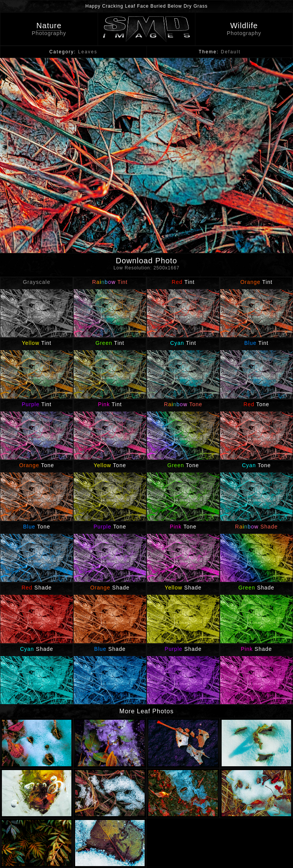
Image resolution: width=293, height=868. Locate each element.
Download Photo (146, 265)
